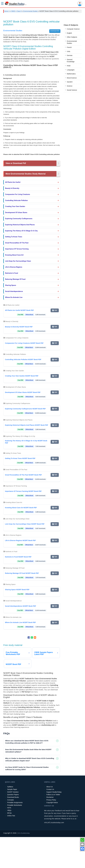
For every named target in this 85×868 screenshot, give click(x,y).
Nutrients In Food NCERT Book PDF (18, 588)
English (69, 130)
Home (6, 11)
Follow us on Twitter (53, 826)
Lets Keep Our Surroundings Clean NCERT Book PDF (25, 555)
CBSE (13, 11)
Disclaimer (50, 828)
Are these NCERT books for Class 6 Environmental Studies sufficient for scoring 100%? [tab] (27, 799)
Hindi (69, 163)
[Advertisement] (42, 31)
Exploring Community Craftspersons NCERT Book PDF (25, 440)
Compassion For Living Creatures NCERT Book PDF (24, 374)
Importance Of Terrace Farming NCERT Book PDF (23, 522)
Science (70, 183)
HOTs (9, 839)
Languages (71, 167)
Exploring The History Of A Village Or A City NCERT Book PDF (26, 473)
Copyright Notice (52, 833)
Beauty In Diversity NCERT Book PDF (19, 358)
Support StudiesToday (54, 823)
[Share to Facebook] (29, 668)
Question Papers (13, 826)
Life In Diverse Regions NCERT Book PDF (20, 571)
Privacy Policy (51, 831)
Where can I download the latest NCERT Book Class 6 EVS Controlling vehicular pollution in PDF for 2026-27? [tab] (27, 773)
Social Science (72, 187)
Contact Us (50, 820)
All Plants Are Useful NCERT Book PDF (19, 341)
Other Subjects (72, 134)
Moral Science (72, 175)
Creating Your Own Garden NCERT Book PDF (22, 407)
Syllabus (10, 818)
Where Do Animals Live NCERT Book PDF (20, 653)
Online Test (11, 847)
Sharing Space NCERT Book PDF (17, 621)
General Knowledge (71, 158)
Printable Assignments (15, 833)
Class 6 (19, 11)
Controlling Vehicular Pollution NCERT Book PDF (23, 390)
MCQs (9, 844)
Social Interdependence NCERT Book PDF (20, 637)
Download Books (13, 828)
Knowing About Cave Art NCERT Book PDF (21, 539)
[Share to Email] (35, 668)
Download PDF (55, 62)
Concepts (10, 831)
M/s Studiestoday (24, 864)
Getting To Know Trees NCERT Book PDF (20, 489)
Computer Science (73, 126)
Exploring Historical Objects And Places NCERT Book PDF (27, 456)
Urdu (69, 149)
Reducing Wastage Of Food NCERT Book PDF (22, 604)
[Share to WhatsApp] (32, 668)
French (69, 145)
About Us (50, 818)
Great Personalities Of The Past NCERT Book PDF (23, 506)
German (70, 153)
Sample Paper (12, 820)
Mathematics (71, 171)
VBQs (9, 841)
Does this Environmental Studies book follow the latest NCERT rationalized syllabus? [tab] (28, 782)
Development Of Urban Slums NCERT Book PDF (23, 423)
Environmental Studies (30, 11)
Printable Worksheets (15, 836)
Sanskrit (70, 179)
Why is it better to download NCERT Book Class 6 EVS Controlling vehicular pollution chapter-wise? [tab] (30, 791)
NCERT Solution (13, 823)
